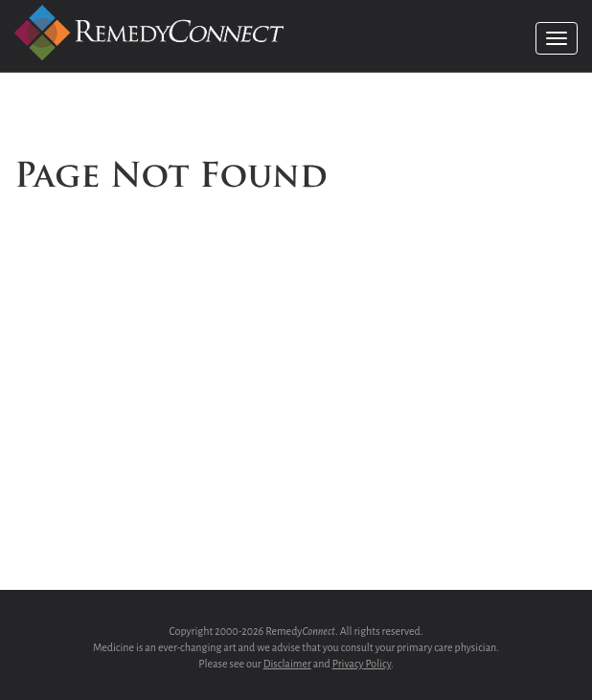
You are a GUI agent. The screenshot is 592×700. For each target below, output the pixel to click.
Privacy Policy (362, 664)
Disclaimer (287, 664)
